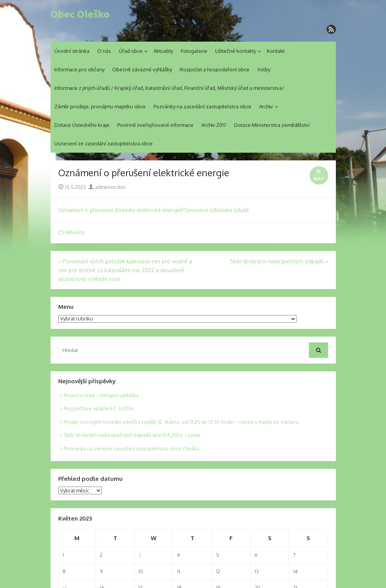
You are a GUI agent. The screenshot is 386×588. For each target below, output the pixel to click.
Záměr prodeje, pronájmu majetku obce (100, 106)
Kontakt (276, 51)
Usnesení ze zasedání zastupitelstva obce (104, 143)
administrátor (107, 187)
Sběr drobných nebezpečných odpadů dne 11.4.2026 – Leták (132, 435)
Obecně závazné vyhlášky (142, 69)
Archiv (266, 106)
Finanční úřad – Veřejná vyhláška (101, 395)
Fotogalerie (194, 51)
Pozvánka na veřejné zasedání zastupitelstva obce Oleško (131, 448)
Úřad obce (131, 51)
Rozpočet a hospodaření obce (215, 69)
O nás (104, 51)
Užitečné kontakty (236, 51)
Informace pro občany (79, 69)
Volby (264, 69)
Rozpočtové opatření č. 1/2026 (99, 408)
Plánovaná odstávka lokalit (215, 210)
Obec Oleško (80, 14)
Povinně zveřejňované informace (155, 125)
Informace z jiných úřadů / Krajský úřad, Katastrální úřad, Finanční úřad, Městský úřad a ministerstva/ (169, 88)
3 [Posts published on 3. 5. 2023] (140, 555)
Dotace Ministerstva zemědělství (272, 125)
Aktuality (163, 51)
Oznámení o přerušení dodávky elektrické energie (120, 210)
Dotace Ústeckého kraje (82, 125)
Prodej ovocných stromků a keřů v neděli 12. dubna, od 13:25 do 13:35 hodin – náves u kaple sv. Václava (181, 422)
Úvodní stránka (72, 51)
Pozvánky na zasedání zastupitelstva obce (202, 106)
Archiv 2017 (214, 125)
